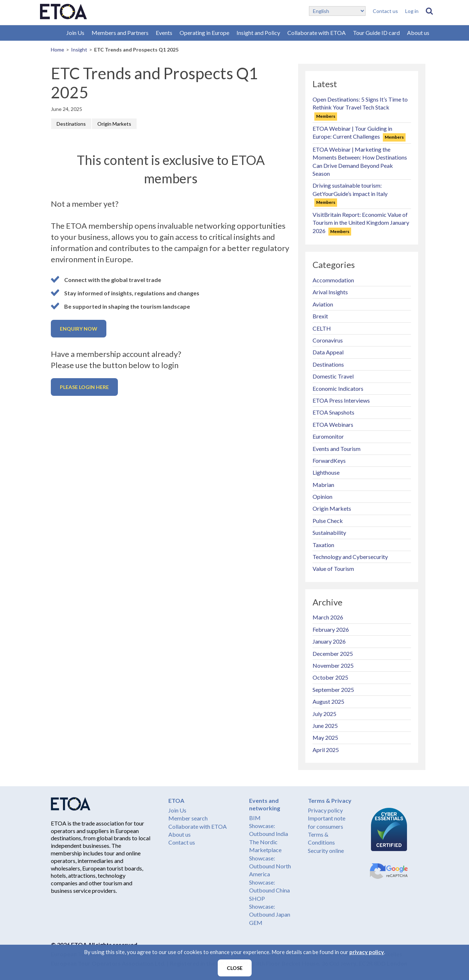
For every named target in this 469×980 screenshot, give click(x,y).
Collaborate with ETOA (317, 33)
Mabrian (323, 485)
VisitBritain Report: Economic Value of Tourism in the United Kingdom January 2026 (361, 223)
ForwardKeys (329, 460)
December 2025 (333, 654)
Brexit (320, 316)
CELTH (322, 328)
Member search (188, 818)
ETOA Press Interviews (341, 400)
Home (57, 50)
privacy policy (367, 952)
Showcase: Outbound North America (270, 866)
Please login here (84, 387)
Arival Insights (330, 292)
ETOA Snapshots (333, 412)
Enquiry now (79, 329)
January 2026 (329, 641)
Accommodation (333, 280)
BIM (255, 818)
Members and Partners (120, 33)
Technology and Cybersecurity (350, 557)
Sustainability (329, 532)
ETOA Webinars (333, 424)
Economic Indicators (338, 388)
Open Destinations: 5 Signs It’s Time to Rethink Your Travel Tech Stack (360, 107)
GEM (256, 923)
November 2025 (333, 665)
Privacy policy (325, 810)
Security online (326, 851)
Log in (412, 11)
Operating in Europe (204, 33)
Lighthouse (326, 472)
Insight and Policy (258, 33)
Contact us (385, 11)
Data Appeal (328, 352)
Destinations (71, 124)
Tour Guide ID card (376, 33)
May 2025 (325, 737)
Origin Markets (114, 124)
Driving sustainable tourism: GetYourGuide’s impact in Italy (350, 193)
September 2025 (333, 690)
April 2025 (326, 750)
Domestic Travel (333, 376)
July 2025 (324, 714)
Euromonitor (328, 436)
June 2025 (325, 726)
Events (164, 33)
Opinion (322, 496)
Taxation (323, 545)
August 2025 (328, 701)
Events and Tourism (337, 449)
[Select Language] (337, 11)
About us (418, 33)
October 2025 (330, 677)
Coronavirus (328, 340)
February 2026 (331, 629)
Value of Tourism (333, 569)
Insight (79, 50)
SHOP (257, 898)
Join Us (75, 33)
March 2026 (328, 617)
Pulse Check (328, 521)
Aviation (323, 304)
